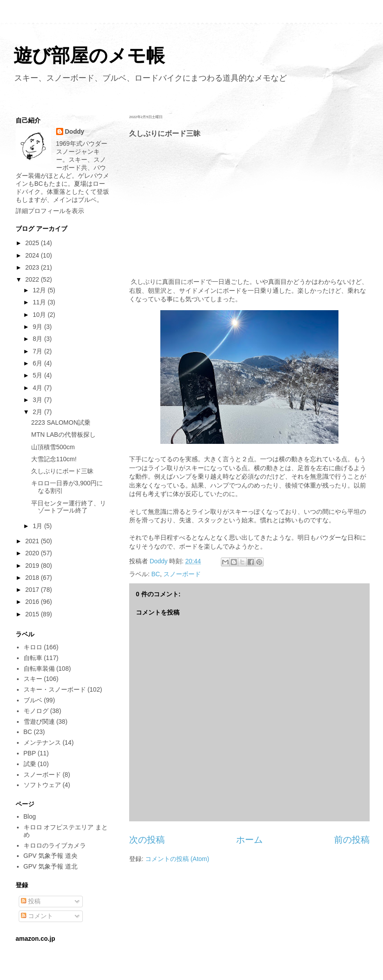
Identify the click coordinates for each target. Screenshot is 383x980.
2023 (33, 267)
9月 (38, 327)
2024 (33, 255)
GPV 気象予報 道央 (51, 856)
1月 (38, 526)
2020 (33, 553)
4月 (38, 388)
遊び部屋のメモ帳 (89, 55)
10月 (40, 315)
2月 (38, 412)
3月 (38, 400)
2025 (33, 243)
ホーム (249, 840)
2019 (33, 566)
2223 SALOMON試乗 (61, 422)
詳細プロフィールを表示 (50, 211)
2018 (33, 578)
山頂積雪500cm (53, 447)
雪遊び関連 (39, 722)
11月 (40, 302)
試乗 (30, 764)
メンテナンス (42, 742)
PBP (30, 753)
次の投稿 (147, 840)
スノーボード (182, 574)
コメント (37, 916)
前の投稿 (352, 840)
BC (156, 574)
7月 (38, 351)
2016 (33, 602)
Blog (30, 816)
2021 (33, 541)
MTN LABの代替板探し (63, 435)
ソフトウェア (42, 785)
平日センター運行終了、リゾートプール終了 (69, 507)
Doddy (75, 131)
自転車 (33, 658)
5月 (38, 375)
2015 (33, 614)
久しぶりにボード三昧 (62, 471)
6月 (38, 363)
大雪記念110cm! (54, 459)
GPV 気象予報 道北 (51, 866)
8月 (38, 339)
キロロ (33, 647)
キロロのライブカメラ (55, 845)
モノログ (36, 711)
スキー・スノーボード (55, 689)
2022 (33, 279)
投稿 (31, 901)
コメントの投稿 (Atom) (177, 859)
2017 (33, 590)
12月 (40, 290)
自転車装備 (39, 668)
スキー (33, 679)
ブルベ (33, 700)
